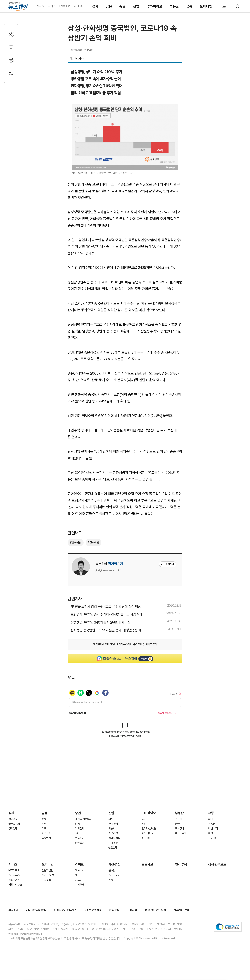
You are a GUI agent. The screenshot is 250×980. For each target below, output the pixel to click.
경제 (95, 6)
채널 (210, 819)
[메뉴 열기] (224, 6)
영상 (77, 875)
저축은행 (46, 833)
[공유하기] (11, 34)
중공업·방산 (114, 833)
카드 (44, 828)
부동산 (174, 6)
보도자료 (147, 864)
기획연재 (79, 885)
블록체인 (79, 838)
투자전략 (79, 828)
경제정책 (13, 819)
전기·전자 (113, 824)
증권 (123, 6)
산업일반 (113, 847)
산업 (136, 6)
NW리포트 (14, 870)
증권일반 (79, 843)
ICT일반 (146, 838)
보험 (44, 824)
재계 (111, 819)
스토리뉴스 (14, 875)
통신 (144, 819)
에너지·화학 (114, 838)
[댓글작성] (11, 47)
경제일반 (13, 828)
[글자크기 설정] (11, 73)
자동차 (112, 828)
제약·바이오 (148, 833)
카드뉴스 (79, 880)
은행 (44, 819)
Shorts (79, 870)
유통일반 (213, 838)
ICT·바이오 (154, 6)
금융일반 (46, 838)
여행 (210, 833)
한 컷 (111, 880)
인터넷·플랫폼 (149, 828)
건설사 (178, 819)
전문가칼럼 (47, 870)
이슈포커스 (14, 880)
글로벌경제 (14, 824)
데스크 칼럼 (48, 875)
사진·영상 (79, 6)
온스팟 (112, 870)
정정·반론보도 (217, 864)
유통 (189, 6)
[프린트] (11, 60)
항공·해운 (113, 843)
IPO (77, 833)
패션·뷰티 (213, 828)
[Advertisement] (125, 779)
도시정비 (179, 828)
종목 (77, 824)
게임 (144, 824)
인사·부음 (181, 864)
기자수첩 (46, 880)
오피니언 (206, 6)
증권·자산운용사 (83, 819)
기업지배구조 (15, 885)
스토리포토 (114, 875)
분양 (177, 824)
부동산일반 (181, 833)
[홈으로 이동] (18, 6)
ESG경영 (65, 6)
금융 (109, 6)
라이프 (52, 6)
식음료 (211, 824)
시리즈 (40, 6)
